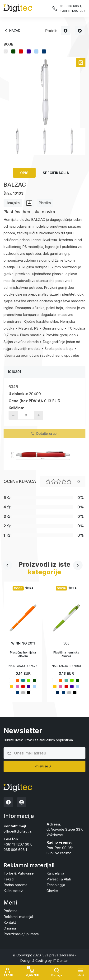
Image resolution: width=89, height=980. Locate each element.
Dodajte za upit (45, 434)
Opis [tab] (24, 173)
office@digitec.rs (18, 831)
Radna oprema (15, 885)
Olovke (52, 891)
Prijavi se (44, 766)
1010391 (14, 372)
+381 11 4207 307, (18, 844)
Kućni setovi (13, 891)
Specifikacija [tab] (56, 173)
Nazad (12, 31)
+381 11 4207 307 (73, 11)
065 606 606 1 (15, 850)
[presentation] (7, 565)
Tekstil (9, 879)
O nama (10, 928)
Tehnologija (56, 885)
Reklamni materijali (19, 917)
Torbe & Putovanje (19, 873)
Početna (10, 911)
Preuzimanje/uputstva (21, 934)
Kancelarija (55, 873)
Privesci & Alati (59, 879)
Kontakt (10, 922)
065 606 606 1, (71, 6)
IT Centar (60, 961)
